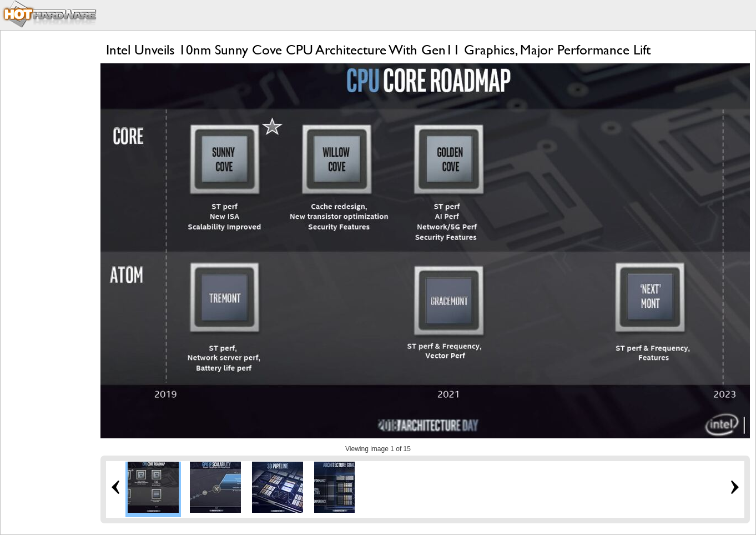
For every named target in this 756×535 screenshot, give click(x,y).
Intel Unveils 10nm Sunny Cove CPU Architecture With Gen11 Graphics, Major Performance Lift (378, 50)
